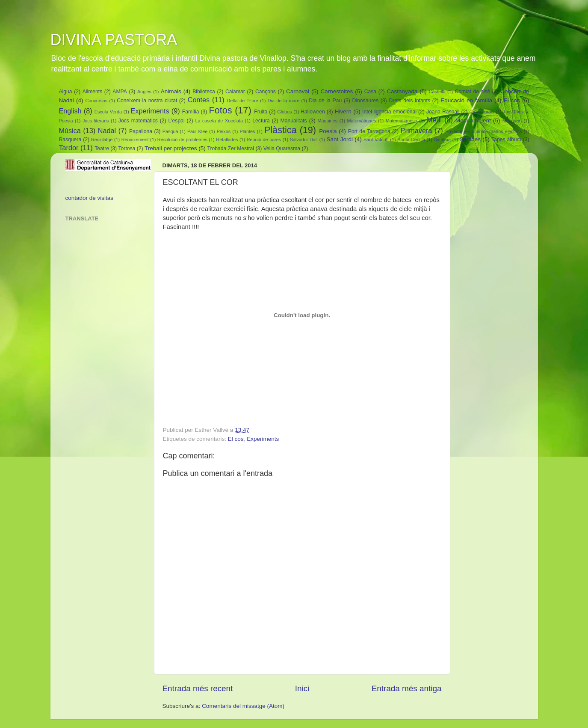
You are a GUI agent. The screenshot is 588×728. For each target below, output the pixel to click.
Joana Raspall (443, 112)
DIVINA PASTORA (114, 40)
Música (70, 131)
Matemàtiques (362, 121)
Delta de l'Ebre (243, 101)
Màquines (327, 121)
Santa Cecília (411, 140)
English (70, 111)
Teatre (102, 149)
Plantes (247, 131)
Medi (434, 120)
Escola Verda (108, 112)
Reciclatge (102, 140)
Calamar (235, 92)
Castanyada (402, 91)
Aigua (66, 92)
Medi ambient (473, 120)
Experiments (150, 111)
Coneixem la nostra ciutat (147, 101)
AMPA (120, 92)
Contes (199, 100)
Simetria (442, 140)
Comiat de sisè (472, 92)
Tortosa (127, 149)
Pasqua (170, 131)
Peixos (224, 131)
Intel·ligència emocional (389, 112)
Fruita (261, 112)
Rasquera (70, 140)
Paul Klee (197, 131)
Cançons (266, 92)
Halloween (313, 112)
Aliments (93, 92)
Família (191, 112)
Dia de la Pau (325, 101)
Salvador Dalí (304, 140)
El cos (512, 100)
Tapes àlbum (506, 140)
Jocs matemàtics (138, 121)
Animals (171, 91)
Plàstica (281, 130)
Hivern (343, 111)
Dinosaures (365, 101)
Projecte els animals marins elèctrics (483, 131)
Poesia (328, 131)
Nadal (107, 131)
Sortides (470, 139)
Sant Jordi (340, 139)
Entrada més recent (198, 688)
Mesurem (512, 121)
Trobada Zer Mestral (231, 149)
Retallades (227, 140)
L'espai (177, 121)
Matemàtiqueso (402, 121)
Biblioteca (204, 92)
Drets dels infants (409, 101)
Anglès (144, 92)
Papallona (141, 131)
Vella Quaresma (282, 149)
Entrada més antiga (407, 688)
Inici (302, 688)
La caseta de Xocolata (219, 121)
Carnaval (298, 91)
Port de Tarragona (369, 131)
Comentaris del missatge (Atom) (243, 706)
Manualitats (294, 121)
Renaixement (135, 140)
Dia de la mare (284, 101)
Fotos (220, 110)
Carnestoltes (337, 91)
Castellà (437, 92)
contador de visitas (90, 198)
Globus (284, 112)
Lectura (261, 121)
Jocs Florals (482, 112)
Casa (370, 92)
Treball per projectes (171, 148)
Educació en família (466, 100)
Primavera (417, 131)
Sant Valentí (376, 140)
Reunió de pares (264, 140)
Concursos (97, 101)
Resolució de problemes (182, 140)
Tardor (69, 148)
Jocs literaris (96, 121)
